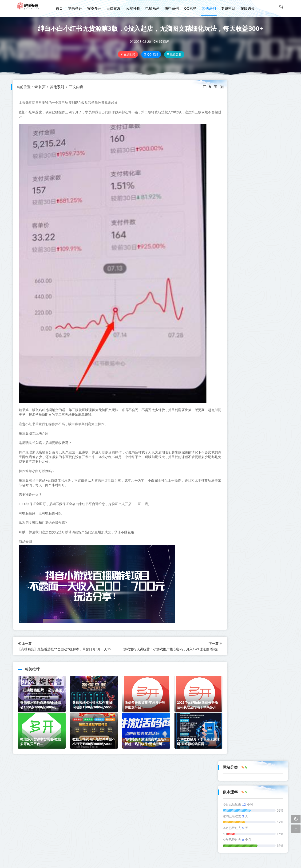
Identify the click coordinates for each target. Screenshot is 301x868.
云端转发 (114, 7)
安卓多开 (95, 7)
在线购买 (245, 7)
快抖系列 (171, 7)
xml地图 (158, 838)
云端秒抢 (133, 7)
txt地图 (143, 838)
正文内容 (78, 87)
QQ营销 (189, 7)
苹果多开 (77, 7)
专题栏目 (226, 7)
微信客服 (175, 54)
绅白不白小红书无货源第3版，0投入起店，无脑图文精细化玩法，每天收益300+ (151, 28)
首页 (61, 7)
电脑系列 (152, 7)
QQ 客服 (151, 54)
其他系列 (207, 7)
